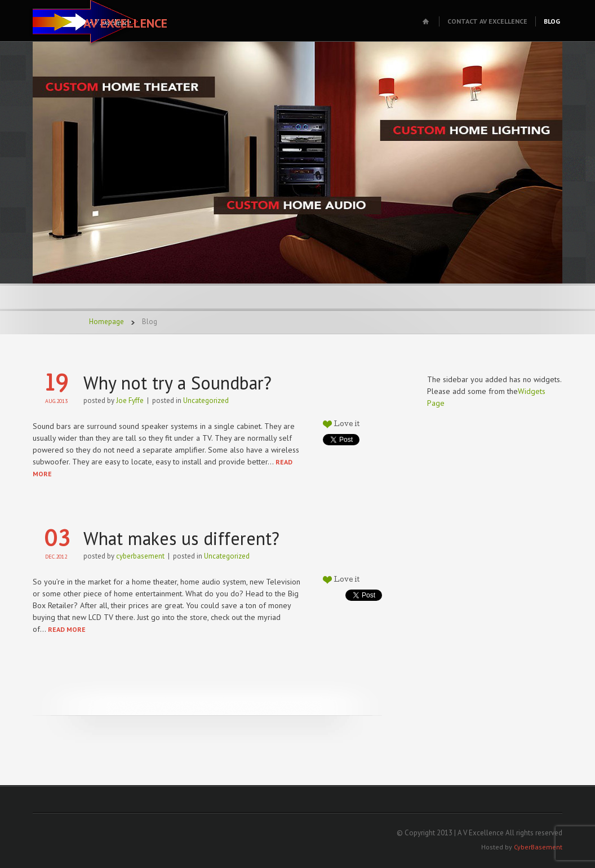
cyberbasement (140, 556)
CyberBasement (538, 847)
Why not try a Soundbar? (177, 383)
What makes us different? (181, 538)
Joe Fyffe (130, 400)
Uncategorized (206, 400)
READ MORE (67, 629)
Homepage (106, 322)
